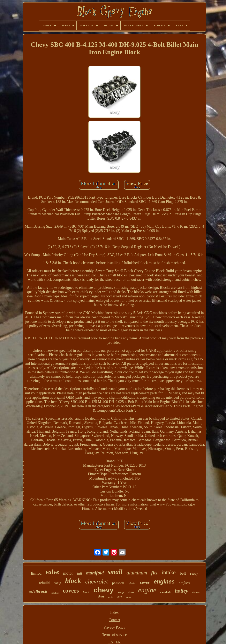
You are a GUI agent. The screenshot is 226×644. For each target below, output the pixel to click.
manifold (95, 573)
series (111, 597)
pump (57, 583)
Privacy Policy (114, 627)
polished (118, 583)
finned (36, 573)
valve (52, 572)
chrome (196, 592)
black (86, 592)
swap (121, 592)
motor (68, 573)
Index (115, 613)
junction (55, 593)
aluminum (137, 573)
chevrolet (97, 581)
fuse (120, 597)
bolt (183, 573)
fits (154, 573)
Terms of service (114, 635)
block (73, 581)
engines (164, 582)
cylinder (132, 583)
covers (71, 590)
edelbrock (38, 591)
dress (131, 592)
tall (80, 573)
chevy (104, 590)
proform (184, 583)
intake (168, 572)
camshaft (165, 592)
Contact (114, 620)
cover (145, 582)
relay (194, 573)
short (101, 597)
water (129, 597)
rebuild (44, 583)
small (115, 572)
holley (182, 591)
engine (147, 590)
